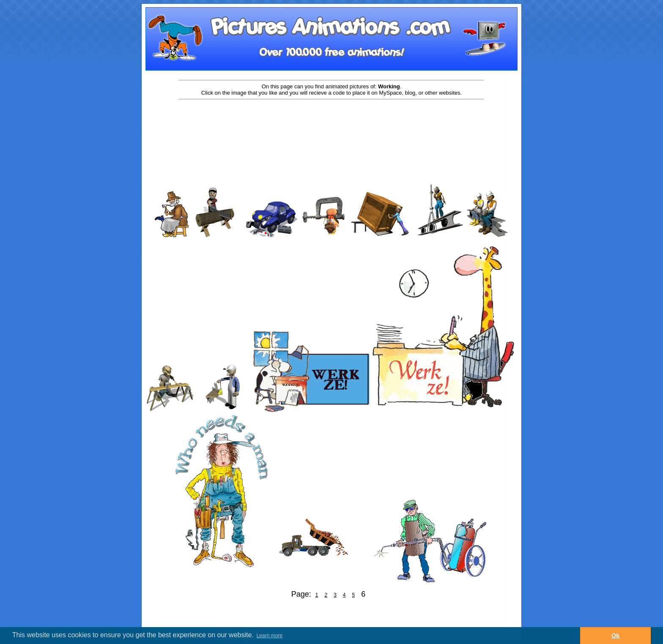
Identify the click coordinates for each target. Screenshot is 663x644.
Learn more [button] (270, 636)
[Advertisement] (331, 128)
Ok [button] (615, 636)
